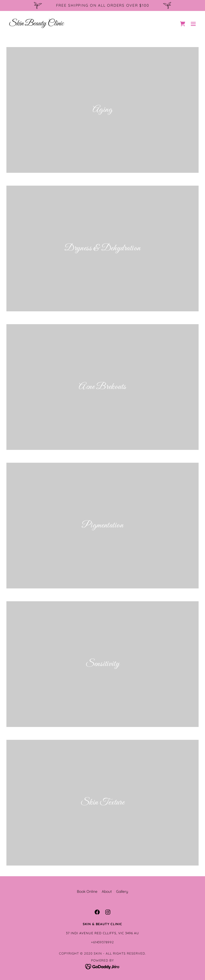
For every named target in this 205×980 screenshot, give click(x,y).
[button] (193, 24)
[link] (36, 24)
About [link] (107, 891)
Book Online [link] (87, 891)
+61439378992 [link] (103, 942)
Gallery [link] (122, 891)
